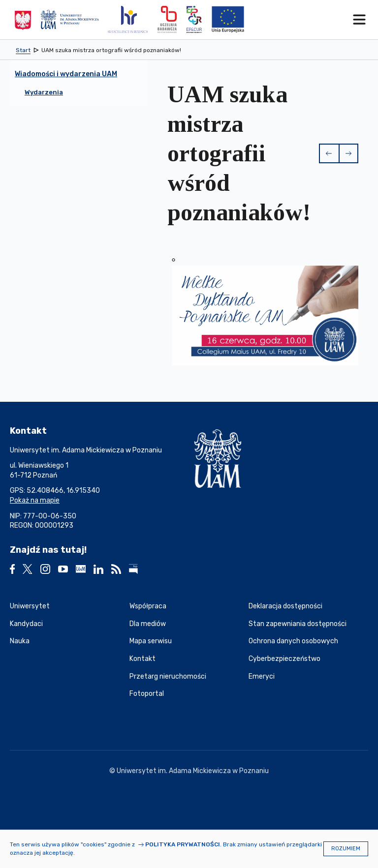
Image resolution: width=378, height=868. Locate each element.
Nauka (20, 641)
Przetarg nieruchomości (168, 676)
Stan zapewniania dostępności (298, 624)
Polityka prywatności (183, 844)
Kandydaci (26, 624)
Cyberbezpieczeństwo (284, 659)
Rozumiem (346, 849)
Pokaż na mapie (35, 500)
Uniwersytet (30, 606)
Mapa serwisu (151, 641)
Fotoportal (147, 694)
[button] (329, 153)
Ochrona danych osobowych (293, 641)
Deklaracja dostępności (285, 606)
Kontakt (142, 659)
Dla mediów (148, 624)
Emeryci (262, 676)
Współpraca (148, 606)
